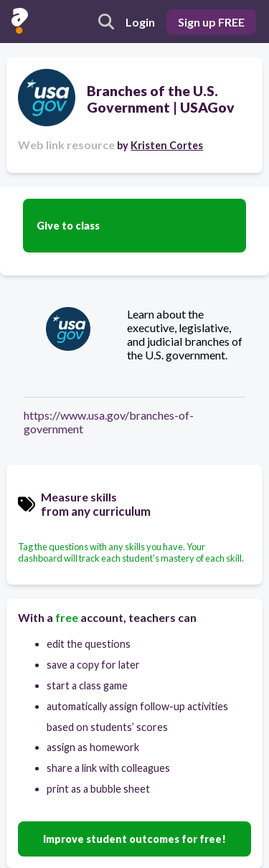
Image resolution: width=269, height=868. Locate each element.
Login (140, 22)
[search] (106, 22)
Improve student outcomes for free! (134, 839)
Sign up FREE (211, 22)
